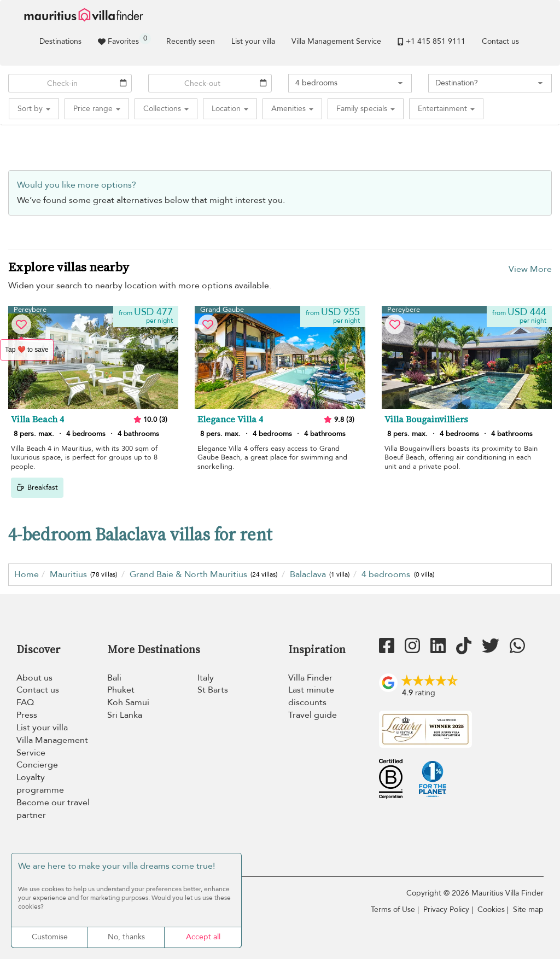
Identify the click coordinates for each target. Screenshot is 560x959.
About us (34, 678)
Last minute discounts (311, 696)
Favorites (124, 40)
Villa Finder (310, 678)
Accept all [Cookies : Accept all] (203, 937)
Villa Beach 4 (37, 420)
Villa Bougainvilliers (426, 420)
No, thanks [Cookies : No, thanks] (126, 937)
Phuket (121, 690)
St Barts (213, 690)
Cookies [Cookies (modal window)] (491, 909)
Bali (114, 678)
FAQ (25, 702)
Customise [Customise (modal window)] (50, 937)
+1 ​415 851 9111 (431, 41)
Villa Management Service (336, 41)
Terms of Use (393, 909)
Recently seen (191, 41)
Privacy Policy (446, 909)
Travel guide (313, 715)
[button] (34, 109)
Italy (206, 678)
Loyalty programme (40, 784)
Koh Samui (128, 702)
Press (27, 715)
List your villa (253, 41)
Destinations (60, 41)
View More (530, 269)
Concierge (37, 765)
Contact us (500, 41)
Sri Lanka (125, 715)
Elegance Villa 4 (230, 420)
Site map (528, 909)
